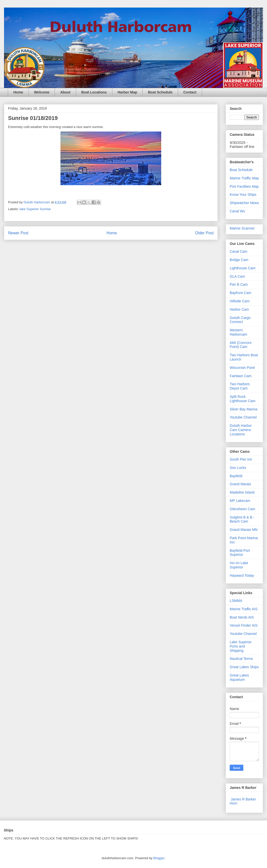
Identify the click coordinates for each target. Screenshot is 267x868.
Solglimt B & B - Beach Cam (242, 519)
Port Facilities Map (244, 186)
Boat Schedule (160, 92)
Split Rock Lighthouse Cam (243, 399)
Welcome (42, 92)
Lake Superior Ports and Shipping (241, 646)
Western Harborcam (238, 332)
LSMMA (236, 601)
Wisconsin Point (242, 368)
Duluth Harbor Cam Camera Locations (241, 430)
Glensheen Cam (242, 509)
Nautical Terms (241, 659)
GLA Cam (237, 276)
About (65, 92)
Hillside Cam (240, 301)
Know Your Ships (243, 195)
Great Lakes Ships (244, 667)
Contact (190, 92)
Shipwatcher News (244, 203)
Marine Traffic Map (244, 178)
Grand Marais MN (244, 530)
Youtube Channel (243, 417)
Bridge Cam (239, 260)
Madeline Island (242, 492)
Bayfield (236, 476)
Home (18, 92)
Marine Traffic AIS (244, 609)
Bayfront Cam (241, 293)
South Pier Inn (241, 459)
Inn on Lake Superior (239, 565)
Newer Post (18, 233)
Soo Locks (238, 468)
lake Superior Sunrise (35, 209)
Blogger (159, 858)
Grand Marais (240, 484)
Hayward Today (242, 575)
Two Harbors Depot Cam (240, 386)
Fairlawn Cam (241, 376)
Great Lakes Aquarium (239, 677)
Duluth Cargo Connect (240, 320)
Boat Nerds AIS (242, 617)
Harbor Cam (239, 309)
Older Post (204, 233)
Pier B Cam (239, 284)
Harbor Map (127, 92)
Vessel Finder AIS (244, 625)
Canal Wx (237, 211)
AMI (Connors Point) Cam (241, 345)
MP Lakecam (240, 501)
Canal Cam (239, 251)
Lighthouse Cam (243, 268)
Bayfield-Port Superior (240, 553)
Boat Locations (94, 92)
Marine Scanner (242, 228)
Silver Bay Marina (244, 409)
